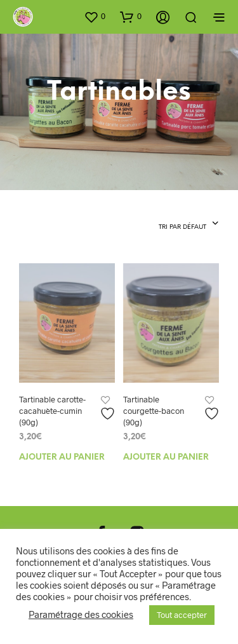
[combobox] (189, 224)
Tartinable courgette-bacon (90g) (154, 411)
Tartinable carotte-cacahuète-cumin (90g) (52, 411)
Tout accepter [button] (182, 615)
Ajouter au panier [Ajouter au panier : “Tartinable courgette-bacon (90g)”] (166, 457)
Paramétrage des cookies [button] (81, 614)
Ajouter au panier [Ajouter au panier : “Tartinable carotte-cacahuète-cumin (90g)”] (62, 457)
